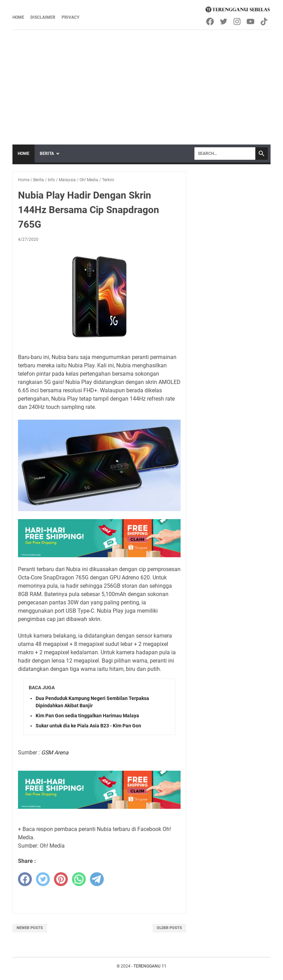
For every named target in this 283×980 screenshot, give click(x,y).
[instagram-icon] (238, 21)
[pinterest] (61, 879)
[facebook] (25, 879)
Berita (47, 154)
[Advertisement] (141, 82)
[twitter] (43, 879)
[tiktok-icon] (264, 21)
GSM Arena (55, 752)
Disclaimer (43, 17)
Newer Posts (30, 928)
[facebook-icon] (211, 21)
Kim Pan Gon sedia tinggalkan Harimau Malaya (87, 716)
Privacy (70, 17)
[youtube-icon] (251, 21)
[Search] (225, 154)
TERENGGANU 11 (150, 966)
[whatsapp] (79, 879)
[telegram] (97, 879)
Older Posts (169, 928)
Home (18, 17)
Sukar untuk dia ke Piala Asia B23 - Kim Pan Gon (88, 726)
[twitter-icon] (224, 21)
